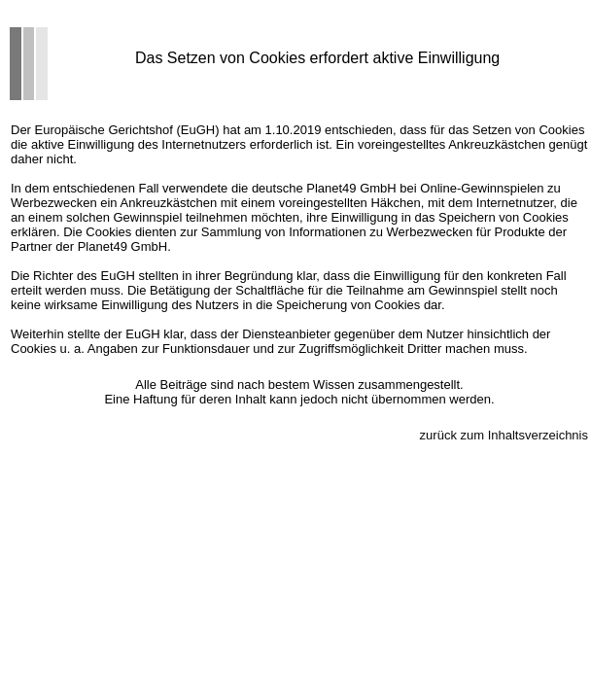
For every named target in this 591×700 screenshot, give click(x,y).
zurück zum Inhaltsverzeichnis (504, 435)
